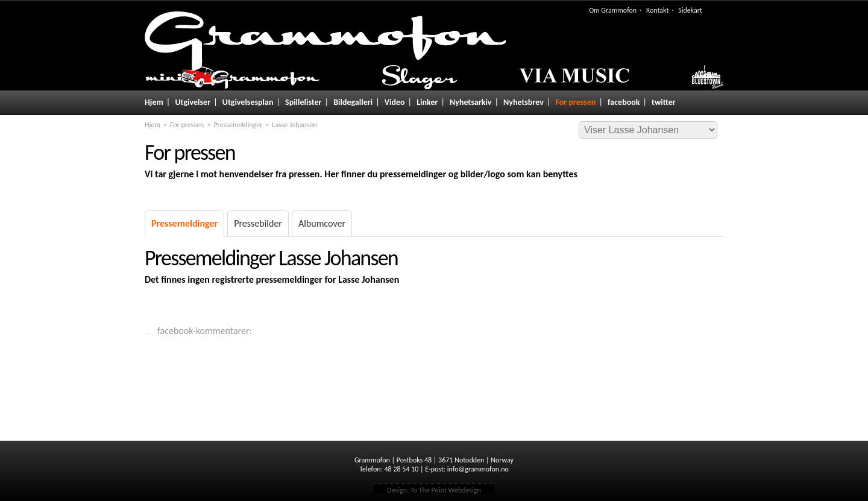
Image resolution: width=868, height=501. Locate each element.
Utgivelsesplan (248, 102)
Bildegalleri (353, 102)
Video (395, 102)
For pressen (575, 102)
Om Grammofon (613, 10)
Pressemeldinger (238, 125)
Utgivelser (193, 102)
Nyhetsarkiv (470, 102)
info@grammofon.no (478, 469)
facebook (624, 102)
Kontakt (658, 10)
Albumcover (322, 223)
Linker (427, 102)
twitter (664, 102)
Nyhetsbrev (524, 102)
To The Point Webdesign (446, 490)
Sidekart (690, 10)
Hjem (154, 102)
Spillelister (303, 102)
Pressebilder (258, 223)
